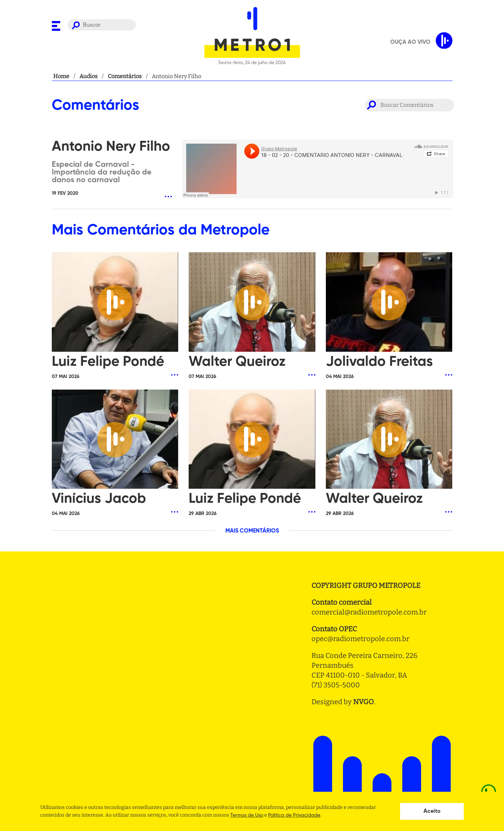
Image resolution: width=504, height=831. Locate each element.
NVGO (363, 702)
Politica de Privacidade (294, 815)
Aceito (432, 811)
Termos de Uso (247, 815)
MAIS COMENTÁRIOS (252, 531)
